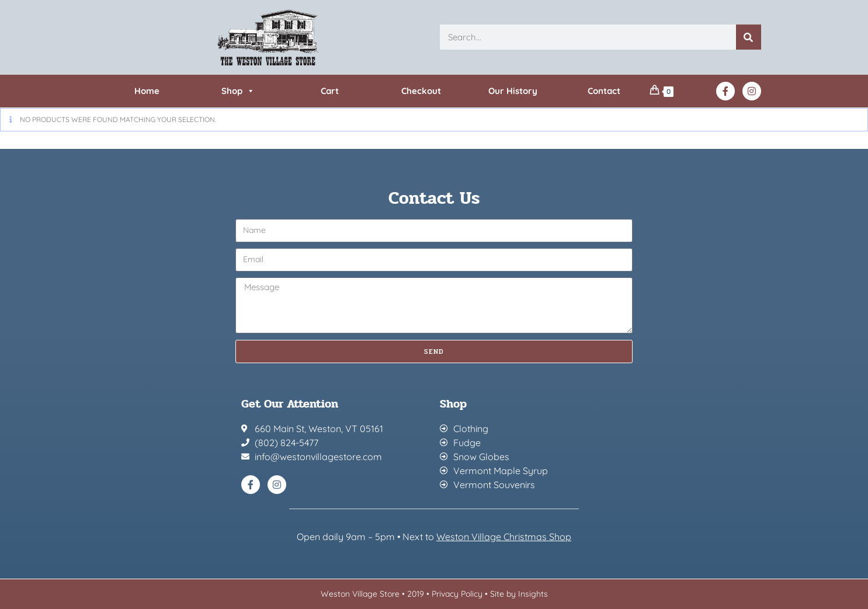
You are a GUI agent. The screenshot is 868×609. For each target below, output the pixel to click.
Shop (238, 91)
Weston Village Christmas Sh (498, 537)
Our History (513, 91)
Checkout (421, 91)
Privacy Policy (457, 594)
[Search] (749, 37)
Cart (330, 91)
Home (147, 91)
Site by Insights (519, 594)
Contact (604, 91)
